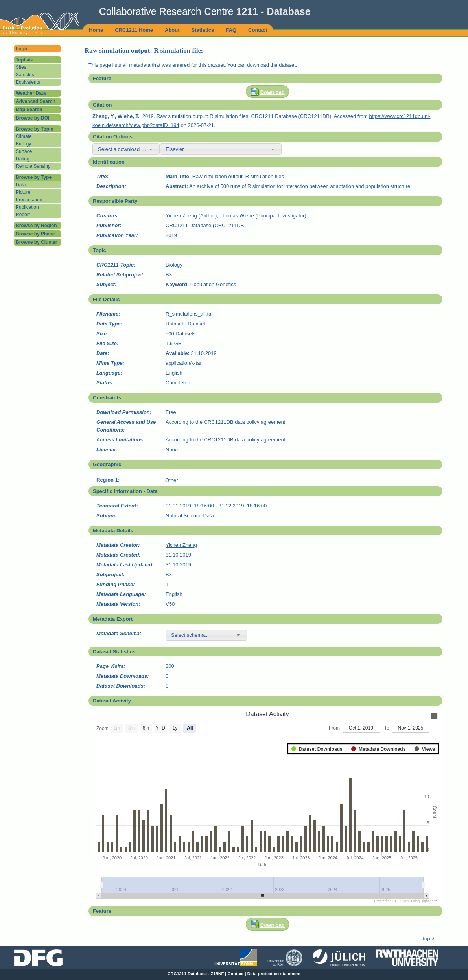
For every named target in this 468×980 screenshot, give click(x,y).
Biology (174, 265)
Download (273, 92)
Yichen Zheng (181, 216)
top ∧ (429, 939)
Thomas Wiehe (237, 216)
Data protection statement (274, 974)
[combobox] (126, 149)
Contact (236, 974)
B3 (169, 275)
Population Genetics (213, 284)
